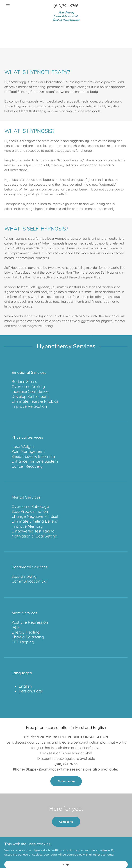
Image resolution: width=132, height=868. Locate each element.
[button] (14, 6)
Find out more (66, 781)
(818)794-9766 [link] (66, 6)
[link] (66, 16)
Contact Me (66, 822)
